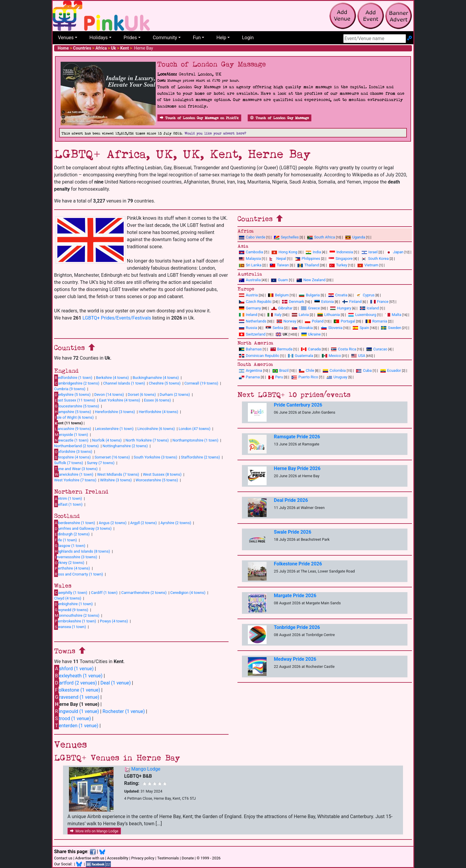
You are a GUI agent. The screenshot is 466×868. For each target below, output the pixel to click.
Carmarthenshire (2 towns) (144, 593)
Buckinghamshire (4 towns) (156, 378)
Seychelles (286, 237)
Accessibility (118, 858)
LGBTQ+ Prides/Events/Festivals (117, 318)
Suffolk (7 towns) (69, 463)
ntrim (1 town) (68, 499)
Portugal (344, 321)
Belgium (278, 295)
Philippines (307, 258)
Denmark (293, 302)
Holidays (99, 38)
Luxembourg (362, 315)
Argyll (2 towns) (143, 523)
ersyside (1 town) (71, 434)
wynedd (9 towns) (71, 610)
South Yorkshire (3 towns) (156, 457)
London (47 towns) (195, 429)
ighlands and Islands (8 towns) (82, 551)
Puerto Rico (305, 377)
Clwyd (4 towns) (68, 598)
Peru (276, 377)
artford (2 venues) (75, 683)
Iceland (369, 308)
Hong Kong (284, 252)
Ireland (248, 315)
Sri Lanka (250, 265)
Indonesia (341, 252)
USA (358, 356)
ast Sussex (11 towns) (75, 400)
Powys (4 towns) (114, 621)
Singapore (341, 258)
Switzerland (252, 334)
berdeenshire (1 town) (75, 523)
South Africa (321, 237)
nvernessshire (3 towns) (76, 557)
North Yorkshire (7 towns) (147, 440)
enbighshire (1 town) (73, 604)
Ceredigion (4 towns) (188, 593)
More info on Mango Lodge (94, 831)
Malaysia (250, 258)
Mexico (331, 356)
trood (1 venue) (73, 718)
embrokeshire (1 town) (75, 621)
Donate (188, 858)
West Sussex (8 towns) (162, 474)
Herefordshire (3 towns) (115, 412)
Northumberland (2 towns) (76, 446)
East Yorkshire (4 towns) (119, 400)
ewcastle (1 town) (71, 440)
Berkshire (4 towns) (112, 378)
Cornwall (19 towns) (201, 383)
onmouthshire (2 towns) (77, 615)
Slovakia (302, 328)
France (380, 302)
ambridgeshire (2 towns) (77, 383)
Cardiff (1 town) (104, 593)
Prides (130, 38)
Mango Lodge (146, 769)
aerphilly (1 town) (71, 592)
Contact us (63, 858)
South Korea (375, 258)
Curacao (377, 349)
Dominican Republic (259, 356)
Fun (197, 38)
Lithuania (329, 315)
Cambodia (251, 252)
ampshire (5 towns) (73, 412)
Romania (377, 321)
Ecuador (391, 370)
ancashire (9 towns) (73, 429)
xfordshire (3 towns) (73, 452)
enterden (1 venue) (76, 726)
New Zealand (311, 280)
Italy (274, 315)
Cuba (364, 370)
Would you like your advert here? (215, 133)
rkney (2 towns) (69, 563)
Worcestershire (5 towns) (157, 480)
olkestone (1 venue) (77, 690)
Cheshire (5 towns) (165, 383)
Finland (352, 302)
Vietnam (368, 265)
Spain (361, 328)
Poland (314, 321)
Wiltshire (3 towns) (116, 480)
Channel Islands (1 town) (124, 383)
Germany (250, 308)
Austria (248, 295)
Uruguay (337, 377)
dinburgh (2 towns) (72, 534)
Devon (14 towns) (109, 395)
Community (165, 38)
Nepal (278, 258)
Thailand (308, 265)
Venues (66, 38)
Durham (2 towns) (175, 395)
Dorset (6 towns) (142, 395)
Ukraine (311, 334)
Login (248, 38)
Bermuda (282, 349)
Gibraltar (282, 308)
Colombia (334, 370)
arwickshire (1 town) (74, 474)
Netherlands (253, 321)
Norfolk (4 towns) (107, 440)
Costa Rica (344, 349)
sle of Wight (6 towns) (74, 417)
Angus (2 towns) (112, 523)
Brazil (281, 370)
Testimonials (168, 858)
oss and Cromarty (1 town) (78, 574)
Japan (395, 252)
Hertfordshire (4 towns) (159, 412)
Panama (249, 377)
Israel (370, 252)
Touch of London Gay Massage (280, 118)
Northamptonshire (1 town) (195, 440)
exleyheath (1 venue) (78, 676)
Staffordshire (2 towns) (200, 457)
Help (221, 38)
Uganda (355, 237)
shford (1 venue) (74, 669)
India (313, 252)
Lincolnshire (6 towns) (156, 429)
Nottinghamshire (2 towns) (125, 446)
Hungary (341, 308)
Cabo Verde (252, 237)
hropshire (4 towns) (72, 457)
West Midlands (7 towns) (118, 474)
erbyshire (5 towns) (72, 395)
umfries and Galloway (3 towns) (83, 529)
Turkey (338, 265)
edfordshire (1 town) (73, 377)
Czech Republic (255, 302)
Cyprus (365, 295)
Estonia (324, 302)
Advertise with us (90, 858)
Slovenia (332, 328)
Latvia (300, 315)
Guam (280, 280)
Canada (311, 349)
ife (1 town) (66, 540)
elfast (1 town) (68, 504)
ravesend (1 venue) (77, 697)
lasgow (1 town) (70, 546)
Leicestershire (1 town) (114, 429)
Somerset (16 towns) (112, 457)
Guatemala (301, 356)
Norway (286, 321)
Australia (250, 280)
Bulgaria (309, 295)
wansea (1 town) (70, 627)
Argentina (251, 370)
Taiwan (279, 265)
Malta (393, 315)
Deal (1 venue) (116, 683)
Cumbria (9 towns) (70, 389)
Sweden (391, 328)
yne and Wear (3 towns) (76, 469)
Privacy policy (143, 858)
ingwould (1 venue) (77, 711)
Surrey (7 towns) (101, 463)
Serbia (274, 328)
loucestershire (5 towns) (77, 406)
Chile (307, 370)
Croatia (338, 295)
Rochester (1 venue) (124, 711)
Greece (310, 308)
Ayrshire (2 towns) (176, 523)
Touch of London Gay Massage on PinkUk (199, 118)
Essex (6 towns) (157, 400)
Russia (248, 328)
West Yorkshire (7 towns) (75, 480)
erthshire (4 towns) (72, 568)
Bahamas (250, 349)
